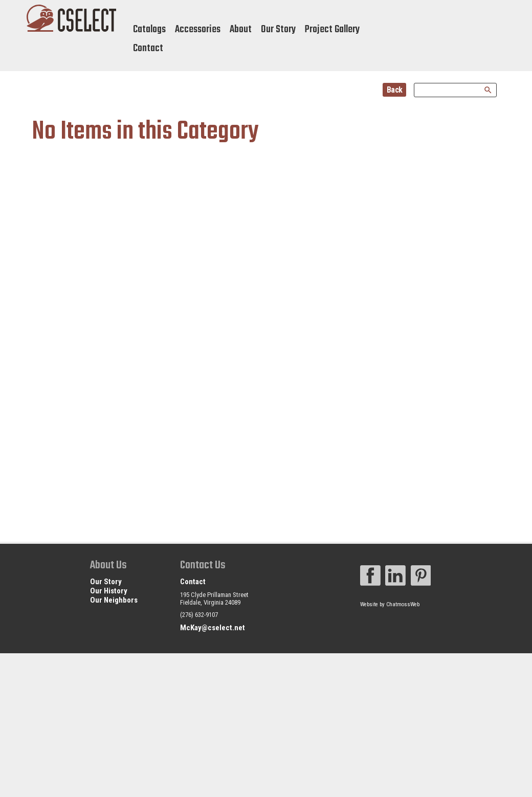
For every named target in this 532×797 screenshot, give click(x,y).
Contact (148, 48)
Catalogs (149, 29)
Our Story (278, 29)
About (241, 29)
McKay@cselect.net (213, 628)
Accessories (198, 29)
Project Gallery (332, 29)
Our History (109, 591)
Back (394, 90)
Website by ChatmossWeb (390, 604)
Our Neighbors (114, 600)
